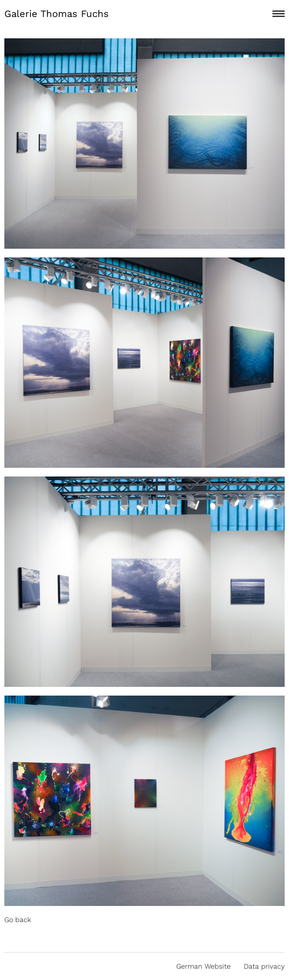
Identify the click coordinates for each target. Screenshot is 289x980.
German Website (203, 966)
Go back (18, 920)
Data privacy (264, 966)
